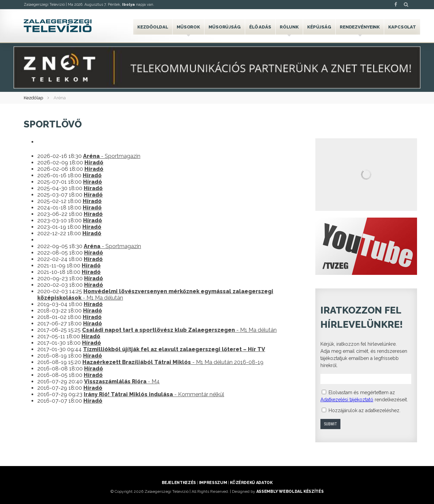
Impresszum (213, 483)
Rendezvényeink (360, 27)
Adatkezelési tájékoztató (347, 400)
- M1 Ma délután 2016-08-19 (173, 362)
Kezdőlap (33, 98)
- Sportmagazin (112, 156)
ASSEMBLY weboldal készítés (290, 491)
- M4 (122, 381)
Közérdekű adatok (251, 483)
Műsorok (188, 27)
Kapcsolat (402, 27)
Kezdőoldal (153, 27)
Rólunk (289, 27)
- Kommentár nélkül (154, 394)
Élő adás (260, 27)
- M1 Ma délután (179, 330)
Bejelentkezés (179, 483)
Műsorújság (225, 27)
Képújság (319, 27)
